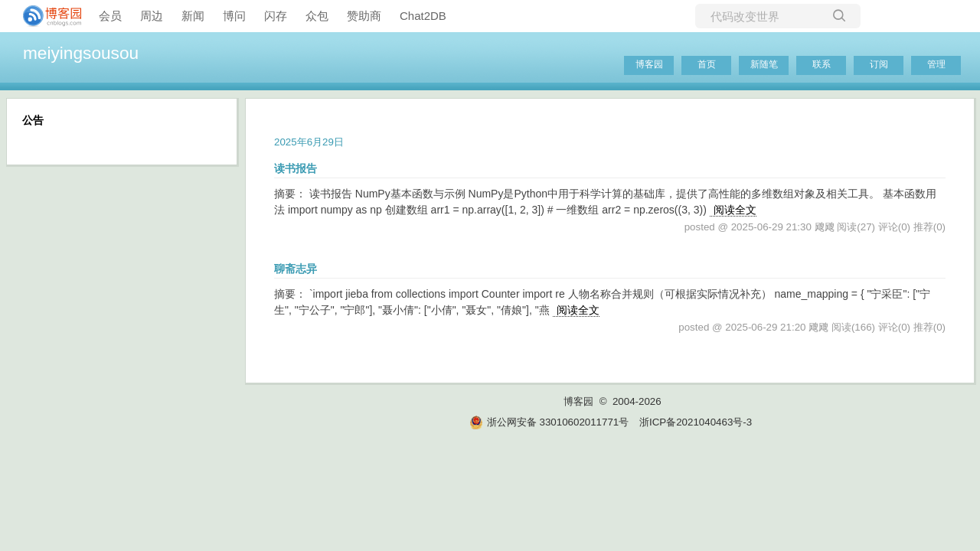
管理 (936, 64)
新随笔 (764, 64)
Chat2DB (423, 16)
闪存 (276, 16)
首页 (707, 64)
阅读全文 (735, 210)
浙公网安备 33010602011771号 (549, 422)
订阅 (879, 64)
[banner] (46, 16)
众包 (317, 16)
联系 (822, 64)
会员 (110, 16)
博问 (234, 16)
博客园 (649, 64)
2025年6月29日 (309, 142)
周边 (152, 16)
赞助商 (364, 16)
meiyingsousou (81, 53)
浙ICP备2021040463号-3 (696, 422)
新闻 (193, 16)
